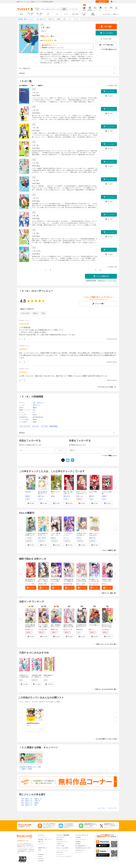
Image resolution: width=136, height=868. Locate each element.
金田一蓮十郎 (42, 538)
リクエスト (60, 854)
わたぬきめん (106, 629)
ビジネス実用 (84, 14)
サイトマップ (79, 852)
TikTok (40, 857)
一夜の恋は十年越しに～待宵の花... (43, 581)
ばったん (66, 538)
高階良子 (28, 496)
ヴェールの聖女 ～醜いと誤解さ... (43, 626)
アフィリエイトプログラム (64, 857)
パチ (74, 584)
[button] (31, 503)
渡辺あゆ (53, 538)
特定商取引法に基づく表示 (83, 848)
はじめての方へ (107, 14)
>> (100, 270)
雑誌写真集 (93, 14)
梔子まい (79, 584)
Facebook (41, 861)
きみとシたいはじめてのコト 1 (81, 493)
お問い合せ (60, 852)
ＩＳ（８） (36, 216)
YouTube (41, 859)
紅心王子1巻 (93, 492)
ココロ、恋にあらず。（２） (56, 534)
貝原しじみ (79, 496)
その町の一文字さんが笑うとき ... (81, 535)
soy (57, 629)
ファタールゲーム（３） (68, 534)
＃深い (43, 313)
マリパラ (28, 584)
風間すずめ (92, 538)
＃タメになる (25, 313)
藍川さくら (67, 629)
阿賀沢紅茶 (79, 629)
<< (36, 270)
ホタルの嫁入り (94, 625)
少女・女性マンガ (39, 14)
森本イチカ (86, 584)
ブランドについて (81, 839)
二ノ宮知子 (28, 538)
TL (57, 14)
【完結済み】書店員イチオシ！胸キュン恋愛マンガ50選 (30, 768)
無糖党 (53, 629)
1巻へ (33, 86)
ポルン (112, 629)
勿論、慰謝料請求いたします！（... (56, 627)
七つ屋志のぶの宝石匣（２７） (30, 534)
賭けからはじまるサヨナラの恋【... (107, 627)
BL (48, 14)
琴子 (72, 629)
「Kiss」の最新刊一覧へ (109, 550)
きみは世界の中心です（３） (43, 534)
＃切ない (35, 313)
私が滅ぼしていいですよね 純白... (94, 581)
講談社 (35, 408)
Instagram (41, 854)
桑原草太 (92, 496)
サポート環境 (60, 846)
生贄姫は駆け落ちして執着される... (68, 581)
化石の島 (28, 492)
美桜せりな (54, 584)
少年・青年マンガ (30, 14)
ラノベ (66, 14)
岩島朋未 (41, 584)
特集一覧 (41, 842)
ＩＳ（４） (36, 145)
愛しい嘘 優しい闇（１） (68, 493)
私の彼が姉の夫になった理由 (56, 580)
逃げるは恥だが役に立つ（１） (43, 493)
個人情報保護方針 (81, 846)
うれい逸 (41, 629)
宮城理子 (104, 496)
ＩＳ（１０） (37, 251)
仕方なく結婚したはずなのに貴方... (81, 581)
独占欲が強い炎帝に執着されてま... (30, 581)
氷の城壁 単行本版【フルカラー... (82, 626)
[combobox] (51, 9)
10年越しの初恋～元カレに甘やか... (107, 581)
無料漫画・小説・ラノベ (45, 839)
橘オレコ (92, 629)
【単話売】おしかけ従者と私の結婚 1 (24, 677)
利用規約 (78, 844)
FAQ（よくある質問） (63, 848)
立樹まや (79, 538)
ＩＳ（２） (36, 110)
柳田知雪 (66, 584)
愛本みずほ (67, 496)
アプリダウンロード (62, 842)
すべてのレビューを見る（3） (108, 387)
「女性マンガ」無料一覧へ (109, 593)
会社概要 (78, 837)
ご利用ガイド (115, 14)
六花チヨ (43, 31)
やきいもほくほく (94, 584)
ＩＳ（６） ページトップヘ (107, 808)
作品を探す (60, 839)
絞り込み (37, 9)
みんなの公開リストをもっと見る (107, 739)
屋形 (71, 584)
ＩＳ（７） (36, 198)
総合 (21, 14)
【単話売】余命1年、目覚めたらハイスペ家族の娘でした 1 (37, 678)
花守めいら (105, 584)
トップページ (42, 837)
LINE (40, 850)
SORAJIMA (35, 584)
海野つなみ (41, 496)
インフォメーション (62, 850)
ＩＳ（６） (36, 180)
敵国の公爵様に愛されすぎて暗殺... (68, 627)
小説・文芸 (75, 14)
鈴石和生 (28, 629)
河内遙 (53, 496)
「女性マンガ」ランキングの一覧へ (106, 644)
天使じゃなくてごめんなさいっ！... (94, 535)
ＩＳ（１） (36, 92)
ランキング (41, 844)
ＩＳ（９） (36, 233)
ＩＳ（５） (36, 163)
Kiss (34, 410)
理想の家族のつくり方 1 (49, 676)
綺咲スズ (47, 584)
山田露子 (47, 629)
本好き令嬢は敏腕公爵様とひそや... (30, 627)
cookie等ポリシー (80, 850)
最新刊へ (41, 86)
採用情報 (78, 842)
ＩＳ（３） (36, 128)
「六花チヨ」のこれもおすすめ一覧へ (105, 689)
